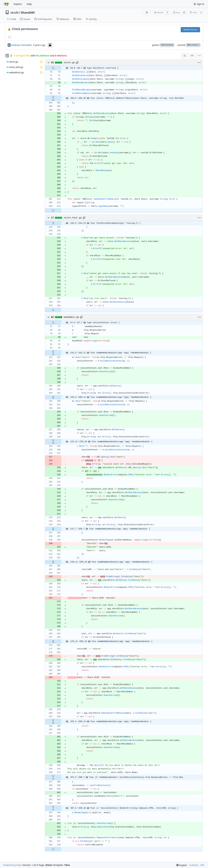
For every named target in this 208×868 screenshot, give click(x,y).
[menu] (199, 56)
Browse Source (190, 30)
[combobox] (185, 56)
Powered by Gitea (13, 865)
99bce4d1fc (193, 45)
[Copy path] (77, 63)
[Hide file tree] (7, 56)
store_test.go (73, 218)
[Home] (6, 4)
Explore (18, 4)
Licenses (194, 865)
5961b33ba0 (167, 45)
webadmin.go (71, 317)
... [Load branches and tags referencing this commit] (9, 37)
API (202, 865)
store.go (69, 63)
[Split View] (192, 56)
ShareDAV (28, 12)
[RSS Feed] (147, 12)
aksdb (14, 12)
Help (29, 4)
